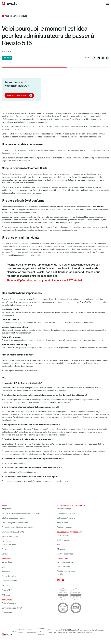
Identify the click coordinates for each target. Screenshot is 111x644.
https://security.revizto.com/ (21, 220)
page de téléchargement (62, 432)
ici (25, 463)
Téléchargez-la (20, 371)
